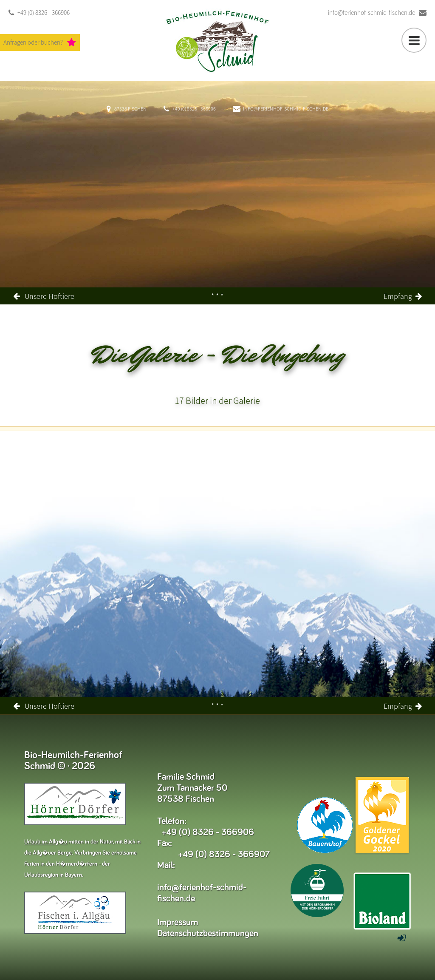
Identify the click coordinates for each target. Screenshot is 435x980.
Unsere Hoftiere (49, 296)
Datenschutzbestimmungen (208, 934)
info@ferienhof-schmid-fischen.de (377, 13)
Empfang (398, 296)
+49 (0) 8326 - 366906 (39, 13)
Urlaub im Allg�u (46, 842)
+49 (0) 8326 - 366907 (224, 855)
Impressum (178, 923)
